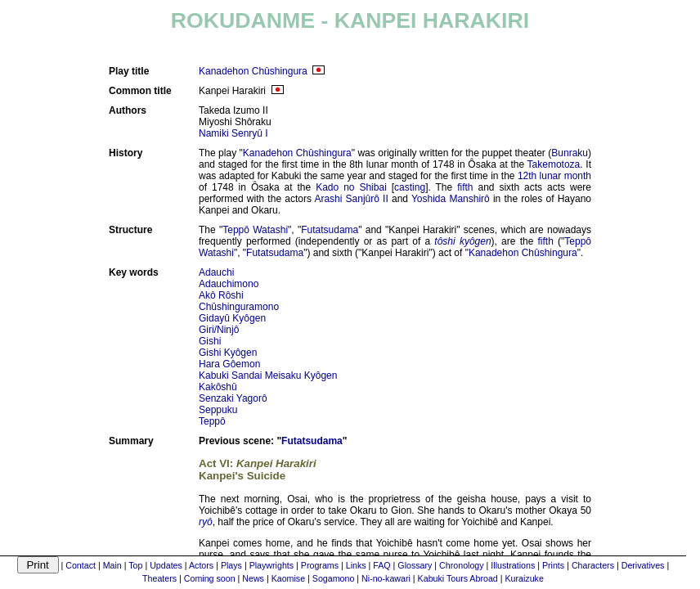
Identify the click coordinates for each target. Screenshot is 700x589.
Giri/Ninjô (219, 330)
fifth (465, 187)
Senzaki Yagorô (233, 398)
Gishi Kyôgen (228, 353)
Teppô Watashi (255, 230)
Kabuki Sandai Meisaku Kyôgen (268, 375)
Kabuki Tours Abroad (458, 578)
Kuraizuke (524, 578)
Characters (593, 565)
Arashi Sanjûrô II (351, 199)
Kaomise (288, 578)
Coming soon (210, 578)
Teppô (212, 421)
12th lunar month (554, 176)
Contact (81, 565)
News (253, 578)
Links (356, 565)
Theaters (159, 578)
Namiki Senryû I (233, 133)
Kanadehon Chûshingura (253, 71)
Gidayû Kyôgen (232, 318)
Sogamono (334, 578)
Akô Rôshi (221, 295)
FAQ (381, 565)
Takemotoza (554, 164)
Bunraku (570, 153)
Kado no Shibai (351, 187)
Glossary (415, 565)
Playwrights (271, 565)
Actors (201, 565)
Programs (320, 565)
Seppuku (218, 410)
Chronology (462, 565)
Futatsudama (330, 230)
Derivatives (643, 565)
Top (135, 565)
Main (112, 565)
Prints (553, 565)
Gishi (210, 341)
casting (410, 187)
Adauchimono (229, 284)
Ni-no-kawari (386, 578)
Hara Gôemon (229, 364)
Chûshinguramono (239, 307)
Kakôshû (218, 387)
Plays (231, 565)
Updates (166, 565)
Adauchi (216, 272)
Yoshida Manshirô (451, 199)
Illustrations (513, 565)
